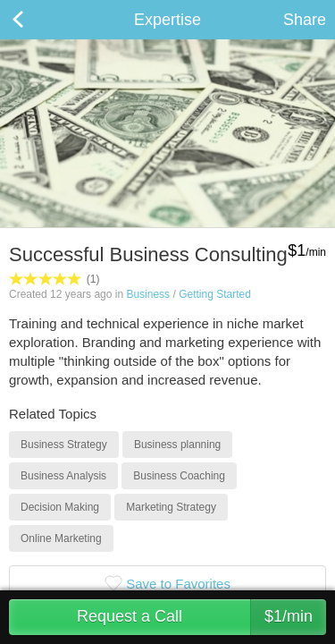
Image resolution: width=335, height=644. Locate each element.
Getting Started (215, 294)
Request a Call (201, 617)
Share (305, 20)
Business (148, 294)
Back (36, 20)
